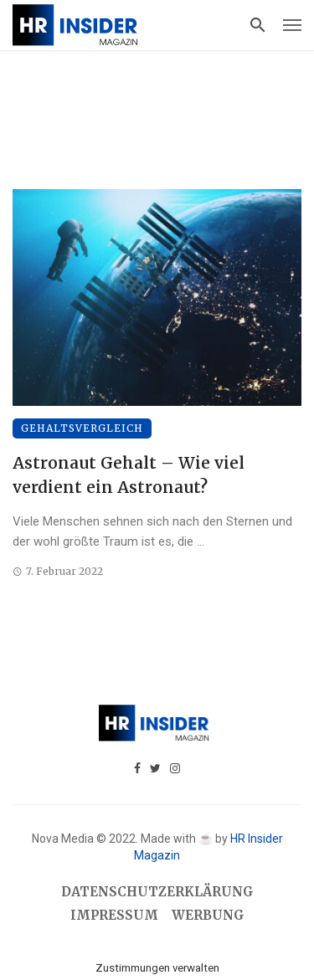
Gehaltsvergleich (82, 428)
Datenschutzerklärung (157, 892)
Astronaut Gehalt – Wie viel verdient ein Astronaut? (129, 475)
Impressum (114, 915)
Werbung (208, 915)
